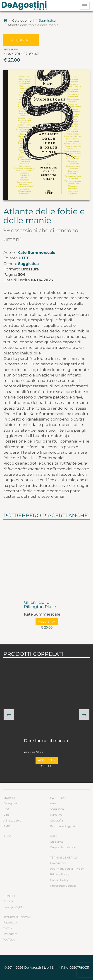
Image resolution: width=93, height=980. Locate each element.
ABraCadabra (12, 820)
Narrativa (56, 815)
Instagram (10, 934)
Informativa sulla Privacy (67, 869)
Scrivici (8, 901)
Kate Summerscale (36, 252)
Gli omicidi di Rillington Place (40, 605)
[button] (9, 715)
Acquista (21, 40)
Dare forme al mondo (46, 741)
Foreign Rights (13, 907)
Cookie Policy (59, 880)
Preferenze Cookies (63, 886)
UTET (24, 258)
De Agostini (11, 803)
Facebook (10, 922)
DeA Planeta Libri (26, 6)
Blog (7, 836)
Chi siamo (57, 842)
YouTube (9, 939)
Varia (53, 803)
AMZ (7, 826)
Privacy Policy (60, 874)
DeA (6, 809)
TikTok (8, 928)
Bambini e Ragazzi (62, 826)
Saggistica (47, 20)
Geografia (56, 820)
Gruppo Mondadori (63, 847)
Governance (58, 863)
